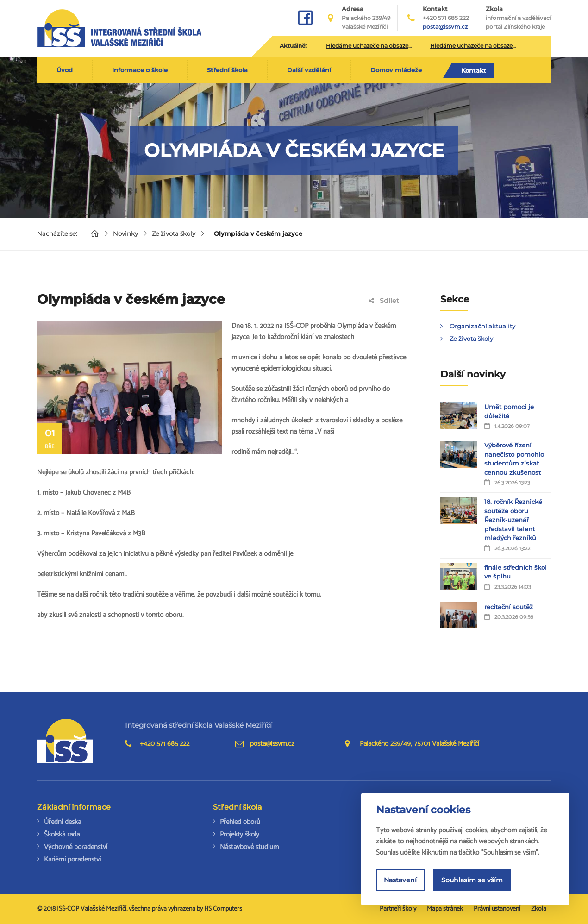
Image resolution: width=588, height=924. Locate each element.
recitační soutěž (509, 607)
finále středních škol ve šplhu (516, 572)
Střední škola (227, 70)
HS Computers (223, 909)
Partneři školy (398, 909)
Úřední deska (63, 822)
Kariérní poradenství (72, 859)
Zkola (518, 18)
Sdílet (384, 301)
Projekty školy (240, 834)
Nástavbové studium (249, 847)
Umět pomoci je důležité (509, 411)
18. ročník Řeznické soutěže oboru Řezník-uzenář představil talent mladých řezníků (513, 520)
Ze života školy (174, 233)
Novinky (125, 233)
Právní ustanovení (497, 909)
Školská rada (62, 834)
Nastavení (400, 880)
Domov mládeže (396, 70)
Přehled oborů (240, 822)
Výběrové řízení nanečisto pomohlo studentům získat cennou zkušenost (514, 459)
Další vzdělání (309, 70)
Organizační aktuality (482, 326)
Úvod (65, 70)
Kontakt (474, 70)
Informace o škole (140, 70)
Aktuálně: (293, 46)
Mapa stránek (445, 909)
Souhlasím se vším (472, 880)
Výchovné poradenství (76, 847)
